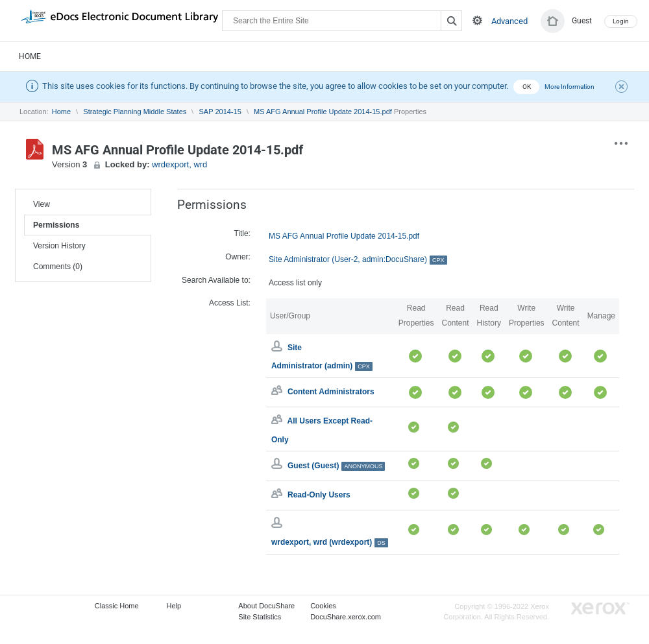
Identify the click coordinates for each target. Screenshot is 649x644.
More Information (569, 87)
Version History (59, 246)
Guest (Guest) (336, 466)
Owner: (238, 257)
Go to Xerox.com (600, 609)
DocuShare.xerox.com (346, 617)
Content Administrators (331, 392)
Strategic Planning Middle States (135, 112)
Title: (242, 233)
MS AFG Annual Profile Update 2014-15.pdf (323, 112)
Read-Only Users (319, 495)
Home (30, 56)
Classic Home (117, 606)
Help (174, 606)
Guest (582, 21)
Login (621, 21)
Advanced (509, 21)
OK (527, 87)
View (42, 204)
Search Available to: (216, 280)
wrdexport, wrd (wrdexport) (330, 542)
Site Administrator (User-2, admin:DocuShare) (358, 260)
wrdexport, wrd (179, 164)
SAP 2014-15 (220, 112)
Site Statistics (260, 617)
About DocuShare (266, 606)
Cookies (323, 606)
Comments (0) (58, 267)
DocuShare (119, 20)
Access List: (230, 303)
